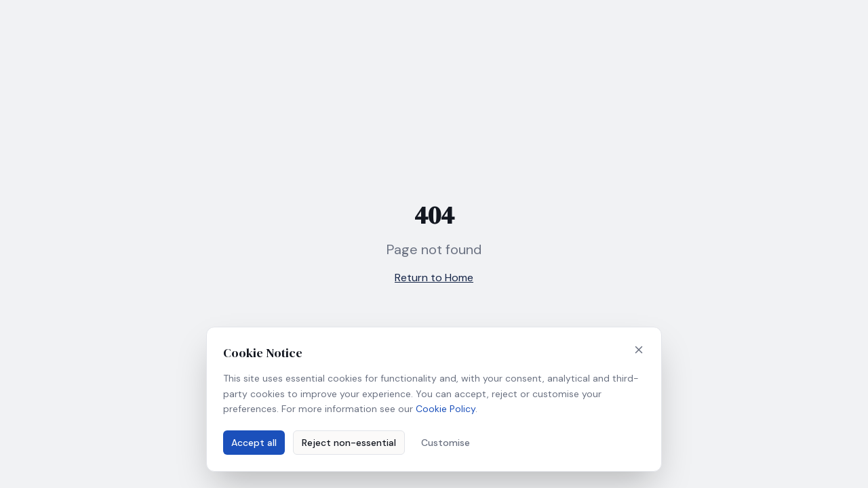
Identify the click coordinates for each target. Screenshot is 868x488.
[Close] (639, 350)
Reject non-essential (349, 443)
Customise (446, 443)
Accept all (254, 443)
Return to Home (434, 278)
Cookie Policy (446, 409)
